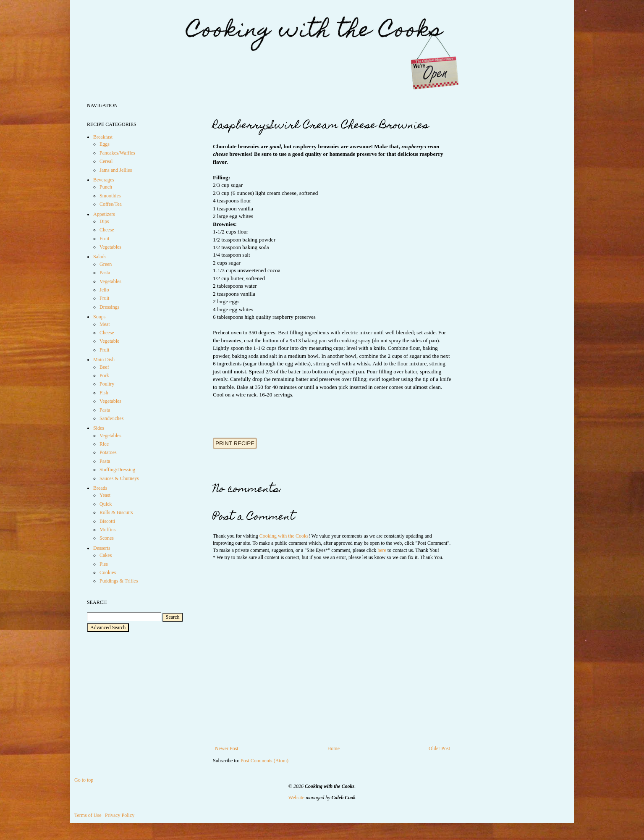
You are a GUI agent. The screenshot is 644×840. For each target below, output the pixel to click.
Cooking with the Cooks (284, 536)
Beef (104, 367)
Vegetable (109, 341)
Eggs (105, 144)
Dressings (109, 307)
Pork (104, 375)
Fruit (104, 239)
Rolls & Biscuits (116, 512)
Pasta (105, 273)
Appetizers (104, 214)
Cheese (107, 230)
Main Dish (104, 360)
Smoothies (110, 196)
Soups (99, 317)
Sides (99, 428)
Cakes (106, 555)
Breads (100, 488)
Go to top (84, 780)
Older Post (439, 748)
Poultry (107, 384)
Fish (104, 393)
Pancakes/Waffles (117, 153)
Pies (104, 564)
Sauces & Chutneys (119, 478)
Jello (104, 290)
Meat (105, 324)
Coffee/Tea (111, 204)
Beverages (104, 180)
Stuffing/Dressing (117, 470)
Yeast (105, 495)
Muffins (107, 530)
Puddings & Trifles (119, 581)
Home (334, 748)
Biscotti (107, 521)
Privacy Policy (120, 815)
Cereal (106, 161)
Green (106, 264)
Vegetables (110, 247)
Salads (100, 257)
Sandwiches (111, 418)
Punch (106, 187)
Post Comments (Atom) (264, 761)
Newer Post (227, 748)
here (382, 550)
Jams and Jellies (116, 170)
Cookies (108, 572)
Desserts (102, 548)
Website (296, 798)
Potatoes (108, 452)
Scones (107, 538)
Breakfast (103, 137)
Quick (106, 504)
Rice (104, 444)
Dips (104, 221)
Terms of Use (88, 815)
